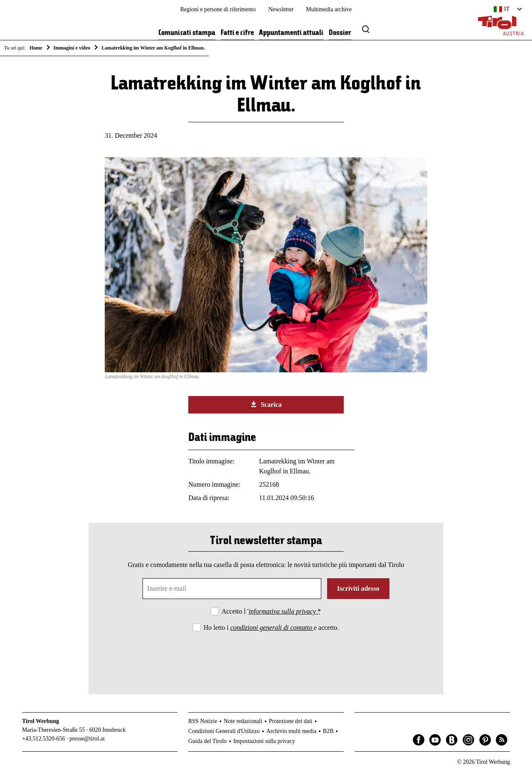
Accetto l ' (271, 611)
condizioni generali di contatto (272, 628)
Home (36, 48)
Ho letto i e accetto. (271, 628)
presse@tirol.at (87, 739)
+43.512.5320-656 (44, 739)
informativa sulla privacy (283, 611)
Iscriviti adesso (358, 588)
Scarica (266, 404)
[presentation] (266, 656)
